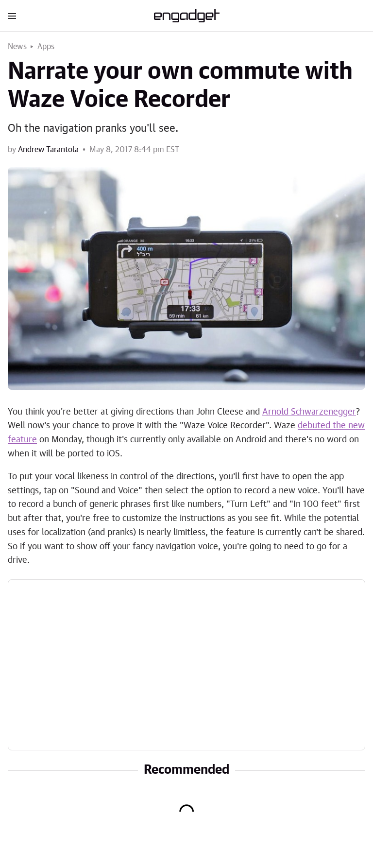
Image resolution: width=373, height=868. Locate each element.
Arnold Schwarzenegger (309, 412)
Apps (46, 47)
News (17, 47)
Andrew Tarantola (48, 150)
